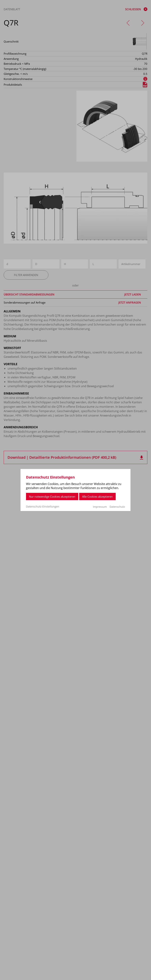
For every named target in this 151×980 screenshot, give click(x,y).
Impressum (100, 507)
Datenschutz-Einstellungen (43, 507)
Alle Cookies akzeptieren (97, 497)
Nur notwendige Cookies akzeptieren (52, 497)
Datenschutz (117, 507)
